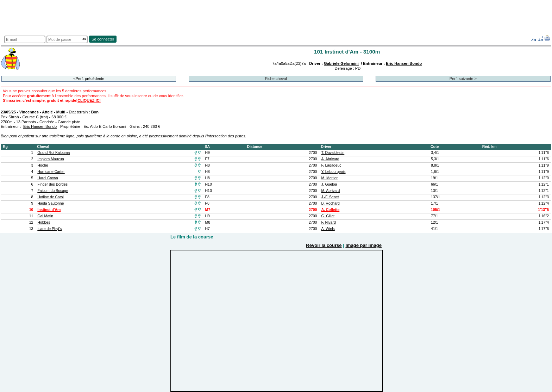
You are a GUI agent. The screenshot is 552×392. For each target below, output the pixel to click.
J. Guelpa (329, 184)
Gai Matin (45, 216)
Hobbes (44, 222)
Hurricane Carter (51, 172)
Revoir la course (324, 245)
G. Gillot (328, 216)
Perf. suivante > (463, 79)
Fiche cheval (276, 79)
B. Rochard (330, 203)
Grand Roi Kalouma (54, 153)
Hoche (43, 165)
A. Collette (330, 210)
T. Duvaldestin (333, 153)
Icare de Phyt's (49, 229)
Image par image (363, 245)
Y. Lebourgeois (333, 172)
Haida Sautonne (51, 203)
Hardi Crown (48, 178)
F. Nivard (328, 222)
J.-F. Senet (330, 197)
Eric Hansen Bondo (404, 63)
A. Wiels (328, 229)
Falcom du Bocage (53, 191)
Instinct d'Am (49, 210)
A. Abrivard (330, 159)
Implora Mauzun (51, 159)
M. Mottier (329, 178)
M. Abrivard (330, 191)
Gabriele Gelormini (341, 63)
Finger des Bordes (52, 184)
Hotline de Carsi (51, 197)
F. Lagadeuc (331, 165)
